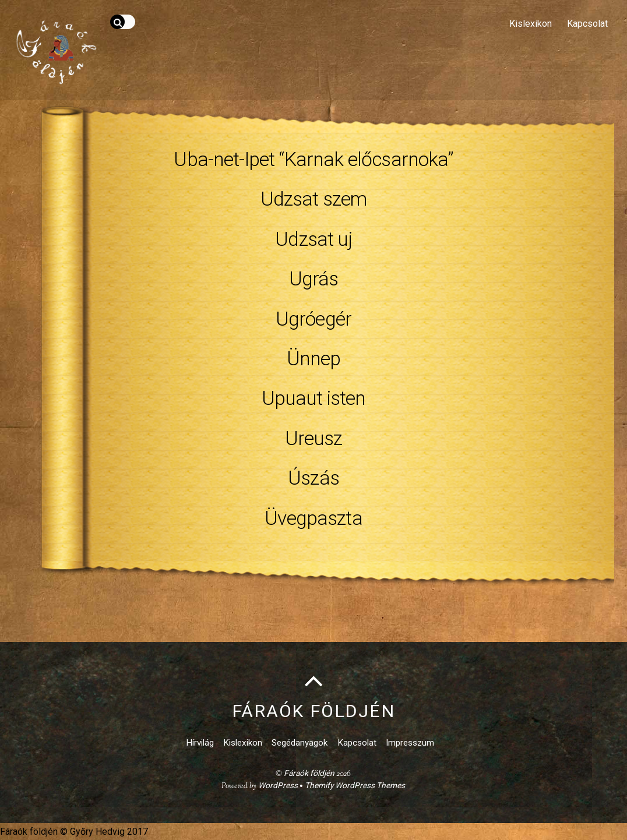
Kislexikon (531, 24)
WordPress (278, 785)
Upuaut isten (314, 398)
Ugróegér (313, 319)
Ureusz (314, 438)
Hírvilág (200, 743)
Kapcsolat (587, 24)
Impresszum (410, 743)
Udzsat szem (314, 199)
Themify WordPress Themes (355, 785)
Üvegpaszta (313, 518)
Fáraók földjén (309, 773)
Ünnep (314, 359)
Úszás (313, 478)
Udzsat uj (313, 239)
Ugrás (314, 279)
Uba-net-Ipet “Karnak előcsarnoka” (313, 159)
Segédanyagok (300, 743)
